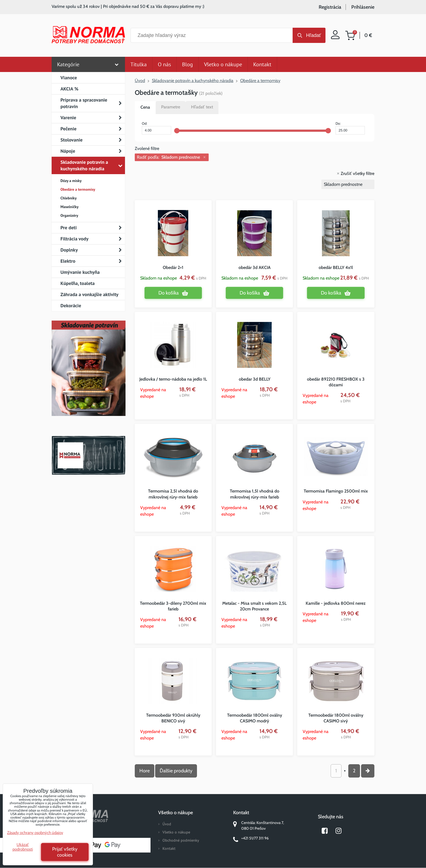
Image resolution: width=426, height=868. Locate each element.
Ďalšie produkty (176, 771)
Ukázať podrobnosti (23, 847)
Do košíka (169, 293)
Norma (88, 455)
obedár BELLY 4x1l (336, 267)
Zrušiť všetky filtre (358, 173)
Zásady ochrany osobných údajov (35, 833)
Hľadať (313, 35)
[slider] (177, 131)
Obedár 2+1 (173, 267)
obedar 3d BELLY (255, 379)
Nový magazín (88, 376)
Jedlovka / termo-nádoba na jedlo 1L (173, 379)
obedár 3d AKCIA (255, 267)
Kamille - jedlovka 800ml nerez (336, 603)
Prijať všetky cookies (65, 852)
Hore (145, 771)
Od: (156, 128)
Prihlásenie (363, 7)
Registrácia (330, 7)
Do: (350, 128)
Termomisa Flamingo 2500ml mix (336, 491)
